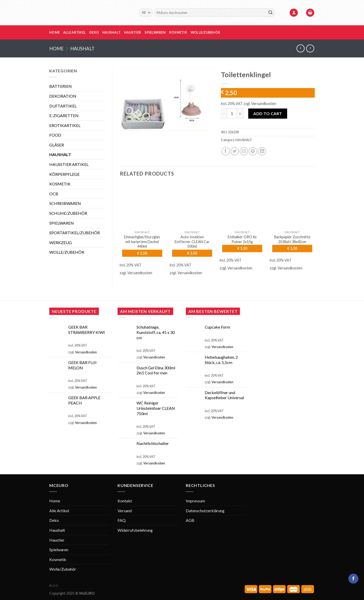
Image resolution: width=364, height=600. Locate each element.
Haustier (133, 32)
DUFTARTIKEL (63, 106)
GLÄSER (57, 145)
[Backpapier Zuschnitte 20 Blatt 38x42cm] (292, 205)
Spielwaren (155, 32)
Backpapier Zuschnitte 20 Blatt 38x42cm (292, 239)
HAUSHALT (82, 49)
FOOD (55, 135)
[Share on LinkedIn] (262, 151)
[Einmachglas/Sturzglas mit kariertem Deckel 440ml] (142, 205)
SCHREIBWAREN (65, 203)
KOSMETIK (60, 184)
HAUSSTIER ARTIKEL (69, 164)
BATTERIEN (61, 86)
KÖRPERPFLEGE (64, 174)
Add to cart (268, 113)
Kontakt (125, 501)
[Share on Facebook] (226, 151)
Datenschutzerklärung (205, 511)
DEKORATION (63, 96)
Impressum (195, 501)
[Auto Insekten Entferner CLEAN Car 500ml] (192, 205)
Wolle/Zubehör (205, 32)
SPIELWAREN (62, 223)
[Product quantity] (232, 114)
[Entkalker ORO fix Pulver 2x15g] (242, 205)
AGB (190, 520)
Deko (94, 32)
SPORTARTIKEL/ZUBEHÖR (75, 233)
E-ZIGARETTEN (64, 115)
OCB (54, 194)
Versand (125, 511)
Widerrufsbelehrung (135, 530)
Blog (54, 585)
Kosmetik (178, 32)
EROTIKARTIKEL (65, 125)
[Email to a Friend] (244, 151)
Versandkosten (264, 104)
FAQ (122, 520)
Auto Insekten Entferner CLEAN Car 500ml (192, 242)
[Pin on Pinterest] (253, 151)
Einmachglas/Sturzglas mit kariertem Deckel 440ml (142, 242)
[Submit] (270, 13)
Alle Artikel (74, 32)
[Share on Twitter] (235, 151)
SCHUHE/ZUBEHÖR (68, 213)
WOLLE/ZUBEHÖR (67, 252)
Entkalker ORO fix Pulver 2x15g (242, 239)
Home (54, 32)
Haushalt (111, 32)
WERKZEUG (61, 242)
